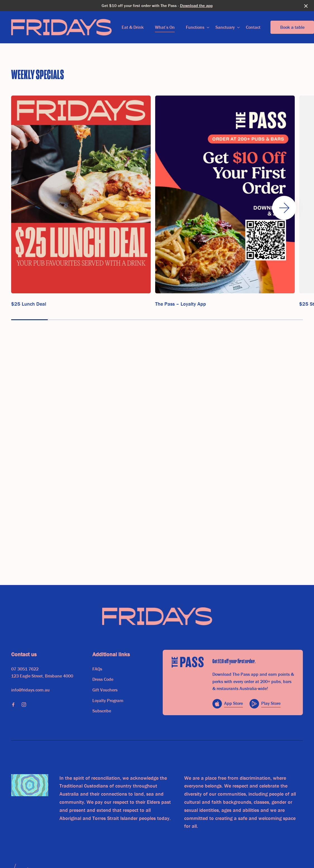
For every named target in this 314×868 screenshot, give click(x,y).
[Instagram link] (24, 705)
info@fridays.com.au (30, 690)
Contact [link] (253, 27)
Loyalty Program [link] (108, 700)
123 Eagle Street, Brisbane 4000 (42, 676)
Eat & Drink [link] (133, 27)
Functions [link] (195, 27)
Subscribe (102, 711)
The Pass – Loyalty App (181, 304)
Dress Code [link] (103, 679)
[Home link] (61, 27)
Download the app (196, 5)
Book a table (292, 27)
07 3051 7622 (25, 669)
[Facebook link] (13, 705)
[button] (284, 208)
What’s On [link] (165, 27)
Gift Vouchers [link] (105, 690)
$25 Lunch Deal (29, 304)
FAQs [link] (97, 669)
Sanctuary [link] (225, 27)
